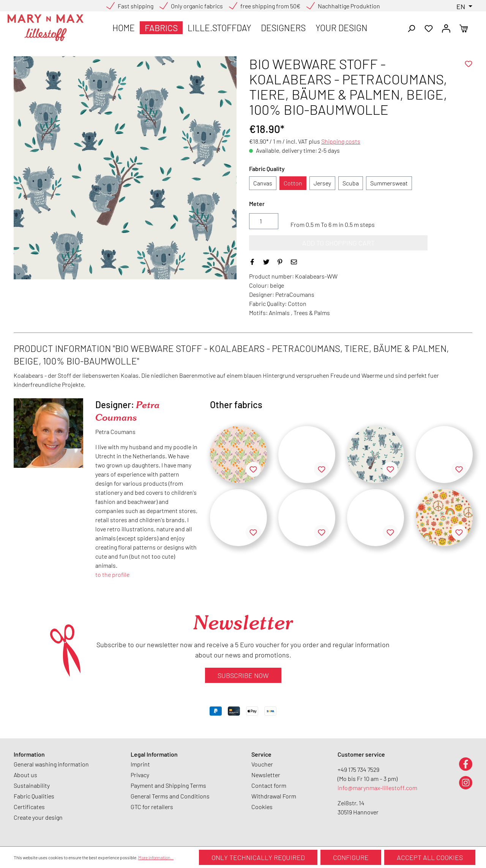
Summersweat (389, 183)
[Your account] (446, 28)
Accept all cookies (430, 857)
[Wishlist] (429, 28)
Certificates (29, 807)
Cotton (293, 183)
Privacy (140, 775)
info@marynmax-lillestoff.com (377, 788)
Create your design (38, 817)
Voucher (262, 764)
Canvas (263, 183)
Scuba (351, 183)
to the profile (112, 574)
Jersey (322, 183)
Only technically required (258, 857)
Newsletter (266, 775)
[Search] (411, 28)
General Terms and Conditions (170, 796)
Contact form (269, 785)
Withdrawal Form (274, 796)
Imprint (140, 764)
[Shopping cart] (464, 28)
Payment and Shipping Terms (168, 785)
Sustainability (32, 785)
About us (25, 775)
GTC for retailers (152, 807)
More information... (156, 857)
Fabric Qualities (34, 796)
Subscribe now (243, 675)
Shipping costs (341, 141)
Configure (351, 857)
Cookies (262, 807)
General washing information (51, 764)
